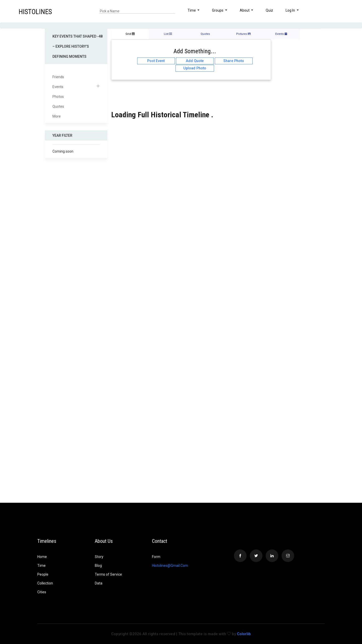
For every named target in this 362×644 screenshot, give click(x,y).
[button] (343, 11)
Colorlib (244, 634)
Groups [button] (218, 10)
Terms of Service (108, 574)
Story (99, 557)
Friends (58, 77)
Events (76, 87)
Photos (58, 97)
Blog (98, 566)
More (57, 116)
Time (41, 566)
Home (42, 557)
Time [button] (192, 10)
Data (99, 583)
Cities (42, 592)
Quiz (269, 10)
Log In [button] (291, 10)
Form (156, 557)
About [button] (245, 10)
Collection (45, 583)
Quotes (58, 106)
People (43, 574)
